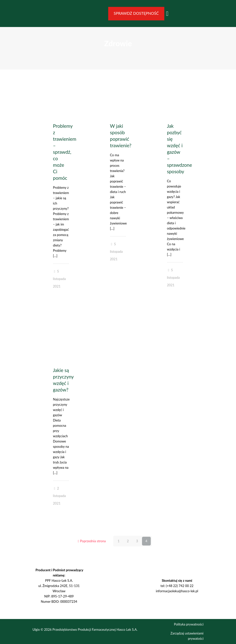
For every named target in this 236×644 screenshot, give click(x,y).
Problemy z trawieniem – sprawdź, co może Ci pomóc (65, 152)
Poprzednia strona (91, 541)
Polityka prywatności (189, 624)
